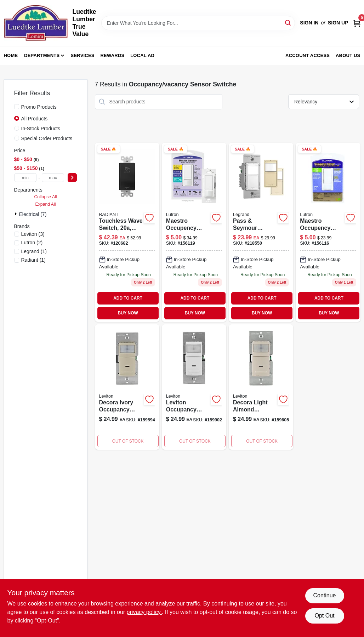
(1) (34, 251)
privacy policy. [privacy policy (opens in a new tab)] (144, 612)
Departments (42, 55)
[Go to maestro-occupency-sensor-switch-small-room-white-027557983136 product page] (328, 232)
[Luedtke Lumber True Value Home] (36, 23)
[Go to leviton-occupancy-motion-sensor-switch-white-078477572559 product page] (194, 387)
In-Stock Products (41, 129)
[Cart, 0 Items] (357, 23)
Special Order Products (47, 138)
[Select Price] (72, 178)
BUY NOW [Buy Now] (128, 313)
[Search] (288, 22)
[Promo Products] (17, 107)
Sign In (309, 23)
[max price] (53, 178)
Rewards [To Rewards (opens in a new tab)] (113, 55)
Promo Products (39, 107)
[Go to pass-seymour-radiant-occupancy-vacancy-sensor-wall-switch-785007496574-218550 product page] (261, 232)
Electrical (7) (33, 214)
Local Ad (142, 55)
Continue (324, 595)
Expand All (46, 204)
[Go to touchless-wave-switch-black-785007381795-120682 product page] (127, 232)
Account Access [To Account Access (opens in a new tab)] (308, 55)
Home (11, 55)
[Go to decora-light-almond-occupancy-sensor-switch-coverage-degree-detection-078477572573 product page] (261, 387)
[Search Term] (198, 23)
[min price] (25, 178)
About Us (348, 55)
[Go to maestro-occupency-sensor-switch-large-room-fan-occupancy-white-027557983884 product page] (194, 232)
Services (83, 55)
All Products (35, 119)
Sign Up (338, 23)
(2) (32, 243)
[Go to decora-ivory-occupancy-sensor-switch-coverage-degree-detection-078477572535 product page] (127, 387)
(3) (33, 234)
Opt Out (324, 616)
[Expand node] (17, 214)
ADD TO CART (128, 298)
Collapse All (45, 197)
